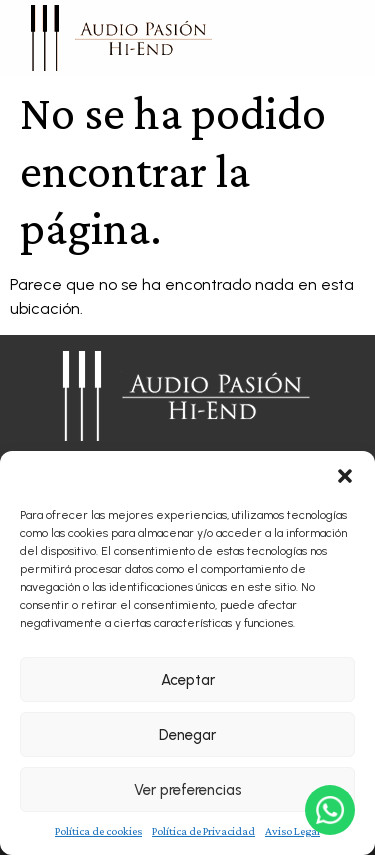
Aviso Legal (292, 831)
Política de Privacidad (203, 831)
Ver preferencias (188, 790)
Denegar (187, 735)
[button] (345, 476)
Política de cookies (98, 831)
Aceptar (188, 680)
